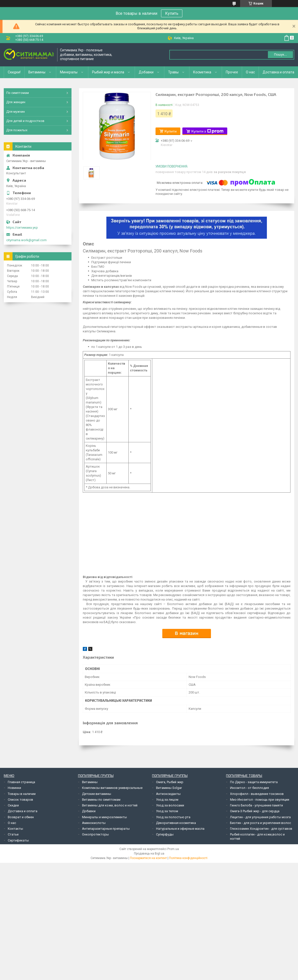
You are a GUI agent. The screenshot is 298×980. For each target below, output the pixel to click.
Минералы (69, 72)
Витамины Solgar (169, 788)
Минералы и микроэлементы (104, 817)
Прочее (232, 72)
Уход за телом (167, 811)
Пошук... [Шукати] (280, 54)
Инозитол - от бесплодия (249, 788)
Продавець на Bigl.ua (149, 854)
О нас (250, 72)
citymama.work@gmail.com (26, 240)
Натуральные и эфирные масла (180, 829)
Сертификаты (18, 840)
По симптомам (18, 93)
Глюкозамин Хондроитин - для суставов (261, 829)
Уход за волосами (170, 805)
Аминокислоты (94, 823)
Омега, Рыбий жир (170, 782)
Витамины (37, 72)
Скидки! (14, 72)
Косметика (202, 72)
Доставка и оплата (278, 72)
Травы (173, 72)
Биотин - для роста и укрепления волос (260, 823)
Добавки (146, 72)
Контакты (15, 829)
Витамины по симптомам (101, 800)
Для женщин (16, 102)
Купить (172, 13)
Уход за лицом (167, 800)
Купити (171, 131)
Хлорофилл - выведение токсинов (257, 794)
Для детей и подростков (25, 121)
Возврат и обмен (21, 817)
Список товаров (20, 800)
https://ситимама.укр (22, 228)
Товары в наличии (22, 794)
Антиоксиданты (168, 794)
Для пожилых (17, 130)
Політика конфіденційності (188, 858)
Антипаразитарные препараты (106, 829)
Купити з (207, 131)
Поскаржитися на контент (148, 858)
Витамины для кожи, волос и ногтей (110, 805)
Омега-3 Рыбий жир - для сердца (255, 811)
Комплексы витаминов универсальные (112, 788)
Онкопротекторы (95, 834)
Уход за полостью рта (173, 817)
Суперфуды (165, 834)
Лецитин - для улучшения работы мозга (260, 817)
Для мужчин (16, 112)
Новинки (14, 788)
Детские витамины (97, 794)
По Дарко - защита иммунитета (254, 782)
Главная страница (21, 782)
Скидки (13, 805)
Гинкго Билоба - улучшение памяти (256, 805)
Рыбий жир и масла (108, 72)
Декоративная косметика (176, 823)
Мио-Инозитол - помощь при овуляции (260, 800)
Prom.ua (173, 849)
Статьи (13, 834)
